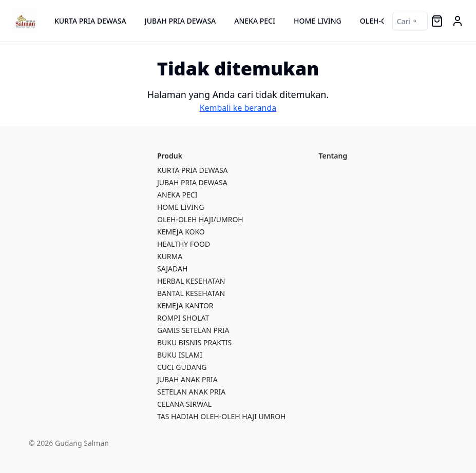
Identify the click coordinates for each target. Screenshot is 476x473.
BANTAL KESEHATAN (191, 293)
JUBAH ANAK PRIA (187, 379)
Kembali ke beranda (238, 108)
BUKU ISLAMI (180, 355)
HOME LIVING (318, 21)
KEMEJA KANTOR (185, 306)
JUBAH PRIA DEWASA (180, 21)
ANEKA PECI (255, 21)
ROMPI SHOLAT (183, 318)
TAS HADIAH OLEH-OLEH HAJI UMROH (222, 416)
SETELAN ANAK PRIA (191, 392)
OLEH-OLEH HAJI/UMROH (200, 219)
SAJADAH (172, 269)
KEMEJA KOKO (181, 232)
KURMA (170, 256)
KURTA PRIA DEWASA (90, 21)
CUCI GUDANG (182, 367)
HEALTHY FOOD (184, 244)
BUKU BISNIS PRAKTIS (194, 342)
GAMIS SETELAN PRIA (193, 330)
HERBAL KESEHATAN (191, 281)
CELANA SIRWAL (184, 404)
